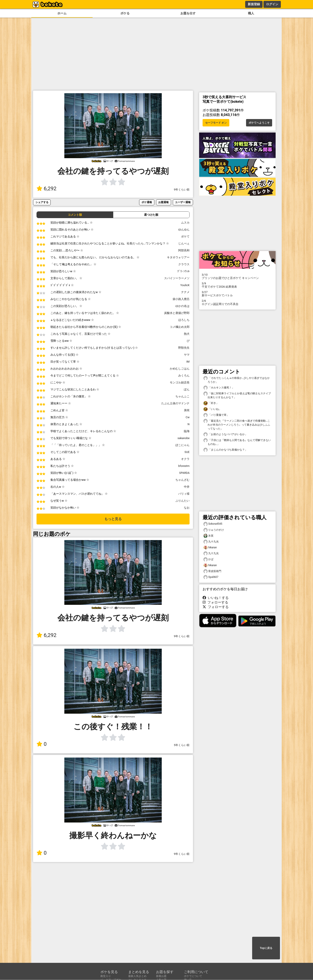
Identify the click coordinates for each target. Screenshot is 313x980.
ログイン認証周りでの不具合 (237, 302)
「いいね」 (212, 409)
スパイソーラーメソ (177, 278)
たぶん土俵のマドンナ (175, 403)
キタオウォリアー (178, 257)
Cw (188, 417)
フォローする (215, 602)
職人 (251, 13)
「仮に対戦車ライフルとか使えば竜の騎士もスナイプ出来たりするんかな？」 (237, 395)
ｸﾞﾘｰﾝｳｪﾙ (183, 271)
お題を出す (188, 13)
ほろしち (184, 320)
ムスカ (185, 223)
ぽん (187, 389)
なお (187, 508)
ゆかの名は (182, 306)
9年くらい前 (182, 190)
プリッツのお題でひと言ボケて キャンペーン (237, 276)
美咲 (187, 410)
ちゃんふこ (182, 396)
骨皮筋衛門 (212, 571)
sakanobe (184, 438)
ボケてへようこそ (259, 123)
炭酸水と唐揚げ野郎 (177, 313)
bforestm (184, 466)
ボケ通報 (147, 202)
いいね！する (216, 598)
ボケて (185, 236)
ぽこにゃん (182, 445)
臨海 (187, 431)
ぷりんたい (182, 501)
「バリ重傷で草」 (216, 415)
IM (188, 362)
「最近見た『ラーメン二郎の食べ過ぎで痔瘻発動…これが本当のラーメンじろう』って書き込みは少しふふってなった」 (237, 425)
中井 (187, 487)
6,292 (47, 189)
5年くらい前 (182, 745)
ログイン (272, 4)
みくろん (184, 376)
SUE (187, 452)
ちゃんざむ (182, 480)
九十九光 (211, 542)
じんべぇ (184, 243)
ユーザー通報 (183, 202)
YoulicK (185, 285)
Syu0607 (211, 577)
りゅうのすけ (214, 530)
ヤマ (187, 355)
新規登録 (254, 4)
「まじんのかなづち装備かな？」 (225, 450)
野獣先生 (184, 348)
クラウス (184, 264)
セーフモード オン (216, 123)
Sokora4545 (213, 524)
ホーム (62, 13)
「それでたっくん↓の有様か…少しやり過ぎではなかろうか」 (237, 380)
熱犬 (187, 334)
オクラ (185, 459)
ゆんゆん (184, 230)
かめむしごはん (180, 369)
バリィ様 (184, 494)
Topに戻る (266, 948)
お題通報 (163, 202)
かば (208, 559)
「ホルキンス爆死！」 (219, 388)
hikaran (210, 548)
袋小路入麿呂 (181, 299)
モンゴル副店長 (180, 382)
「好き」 (211, 403)
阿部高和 (184, 250)
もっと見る (113, 519)
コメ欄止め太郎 (180, 327)
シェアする (42, 202)
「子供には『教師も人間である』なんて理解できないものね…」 (237, 442)
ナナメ (185, 292)
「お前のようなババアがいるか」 (225, 434)
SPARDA (184, 473)
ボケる (125, 13)
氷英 (208, 536)
